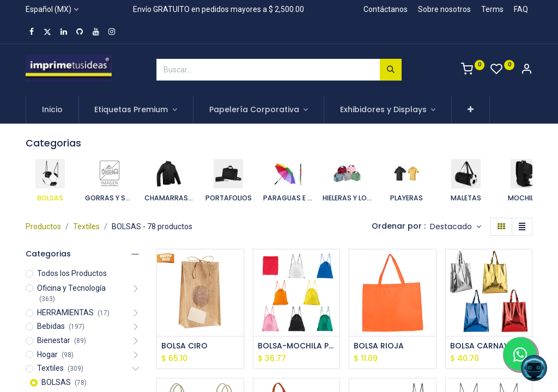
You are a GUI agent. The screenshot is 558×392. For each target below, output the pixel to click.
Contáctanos (386, 9)
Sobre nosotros (444, 9)
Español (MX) (48, 9)
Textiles (86, 226)
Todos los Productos (72, 273)
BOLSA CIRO (184, 346)
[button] (471, 110)
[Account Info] (526, 70)
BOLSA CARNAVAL (484, 346)
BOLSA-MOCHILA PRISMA (297, 346)
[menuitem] (52, 110)
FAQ (521, 9)
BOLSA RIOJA (379, 346)
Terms (492, 9)
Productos (43, 226)
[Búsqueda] (391, 70)
